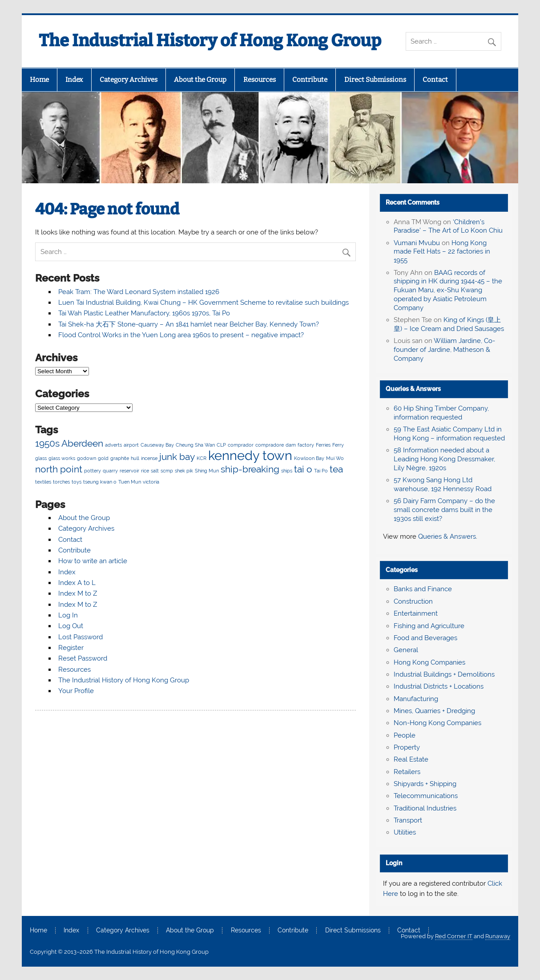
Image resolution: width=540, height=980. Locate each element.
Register (71, 648)
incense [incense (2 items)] (149, 458)
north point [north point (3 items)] (59, 469)
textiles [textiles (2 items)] (43, 482)
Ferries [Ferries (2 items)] (323, 445)
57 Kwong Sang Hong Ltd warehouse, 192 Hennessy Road (443, 484)
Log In (68, 615)
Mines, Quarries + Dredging (434, 711)
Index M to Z (78, 593)
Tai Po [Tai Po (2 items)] (321, 471)
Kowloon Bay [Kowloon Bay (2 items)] (309, 458)
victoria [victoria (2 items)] (151, 482)
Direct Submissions (375, 80)
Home (39, 80)
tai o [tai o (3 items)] (303, 469)
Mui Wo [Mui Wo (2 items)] (335, 458)
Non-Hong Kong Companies (437, 723)
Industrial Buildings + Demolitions (444, 674)
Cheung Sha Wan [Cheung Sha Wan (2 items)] (195, 445)
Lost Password (81, 637)
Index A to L (77, 583)
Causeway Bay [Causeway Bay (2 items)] (157, 445)
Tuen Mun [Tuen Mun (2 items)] (130, 482)
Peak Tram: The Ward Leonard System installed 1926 (139, 292)
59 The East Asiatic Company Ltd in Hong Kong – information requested (449, 434)
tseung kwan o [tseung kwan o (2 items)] (100, 482)
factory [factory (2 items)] (306, 445)
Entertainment (416, 613)
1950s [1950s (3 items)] (47, 443)
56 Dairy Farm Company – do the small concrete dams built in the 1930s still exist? (444, 510)
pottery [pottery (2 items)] (93, 471)
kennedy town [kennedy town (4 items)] (250, 455)
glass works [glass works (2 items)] (62, 458)
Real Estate (411, 759)
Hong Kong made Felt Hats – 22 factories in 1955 (442, 252)
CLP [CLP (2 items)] (221, 445)
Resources (260, 80)
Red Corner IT (454, 936)
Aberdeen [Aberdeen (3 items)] (82, 443)
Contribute (310, 80)
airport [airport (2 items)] (131, 445)
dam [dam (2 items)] (291, 445)
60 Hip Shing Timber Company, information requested (441, 413)
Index (74, 80)
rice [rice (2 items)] (145, 471)
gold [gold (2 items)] (103, 458)
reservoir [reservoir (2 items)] (129, 471)
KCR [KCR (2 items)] (201, 458)
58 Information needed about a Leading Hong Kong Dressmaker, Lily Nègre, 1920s (444, 459)
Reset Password (83, 658)
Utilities (405, 832)
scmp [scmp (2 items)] (167, 471)
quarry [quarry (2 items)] (110, 471)
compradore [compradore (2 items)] (270, 445)
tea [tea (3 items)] (336, 469)
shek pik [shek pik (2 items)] (184, 471)
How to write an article (93, 561)
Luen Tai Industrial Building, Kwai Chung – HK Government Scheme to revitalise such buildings (204, 302)
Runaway (498, 936)
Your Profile (76, 691)
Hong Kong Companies (429, 662)
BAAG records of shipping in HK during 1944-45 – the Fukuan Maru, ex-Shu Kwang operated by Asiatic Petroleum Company (448, 290)
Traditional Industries (425, 808)
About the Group (200, 80)
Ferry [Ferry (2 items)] (338, 445)
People (405, 735)
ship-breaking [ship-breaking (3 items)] (250, 469)
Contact (435, 80)
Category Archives (129, 80)
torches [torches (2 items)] (61, 482)
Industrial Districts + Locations (439, 686)
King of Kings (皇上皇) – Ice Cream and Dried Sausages (449, 324)
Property (407, 747)
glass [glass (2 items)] (41, 458)
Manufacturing (416, 699)
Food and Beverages (425, 638)
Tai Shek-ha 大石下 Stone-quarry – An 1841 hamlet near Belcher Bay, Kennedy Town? (189, 324)
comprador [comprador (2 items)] (241, 445)
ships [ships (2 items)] (287, 471)
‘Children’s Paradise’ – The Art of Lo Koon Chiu (448, 226)
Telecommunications (426, 796)
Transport (408, 820)
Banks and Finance (423, 589)
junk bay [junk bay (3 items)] (177, 457)
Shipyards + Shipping (425, 784)
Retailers (407, 772)
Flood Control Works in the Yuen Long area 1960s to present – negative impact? (181, 335)
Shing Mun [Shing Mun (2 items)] (207, 471)
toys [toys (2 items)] (77, 482)
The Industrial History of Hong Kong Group (210, 40)
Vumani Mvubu (417, 243)
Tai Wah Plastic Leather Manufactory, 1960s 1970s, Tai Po (144, 313)
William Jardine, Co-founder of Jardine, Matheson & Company (444, 350)
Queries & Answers (413, 389)
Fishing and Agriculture (429, 626)
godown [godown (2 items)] (87, 458)
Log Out (71, 626)
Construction (413, 601)
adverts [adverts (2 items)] (113, 445)
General (406, 650)
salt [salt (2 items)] (155, 471)
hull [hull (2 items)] (135, 458)
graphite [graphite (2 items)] (120, 458)
